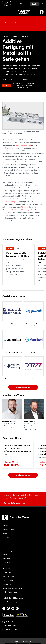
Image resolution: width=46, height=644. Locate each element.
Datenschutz (7, 572)
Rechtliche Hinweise (9, 576)
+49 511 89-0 (12, 625)
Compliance (7, 584)
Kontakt (5, 525)
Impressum (6, 568)
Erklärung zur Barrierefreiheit (12, 588)
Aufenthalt (6, 559)
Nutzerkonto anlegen (10, 541)
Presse (5, 533)
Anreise (5, 555)
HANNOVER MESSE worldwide (13, 598)
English (35, 4)
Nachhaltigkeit (7, 545)
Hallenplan (6, 563)
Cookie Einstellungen (10, 592)
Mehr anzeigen (23, 387)
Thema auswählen (12, 23)
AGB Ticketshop (8, 580)
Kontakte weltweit (9, 529)
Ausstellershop (7, 551)
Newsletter (6, 537)
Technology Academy (10, 602)
